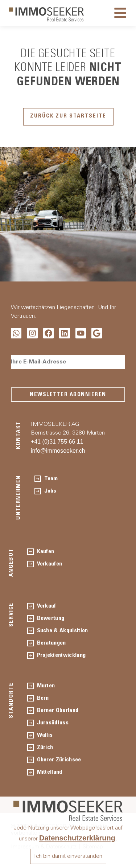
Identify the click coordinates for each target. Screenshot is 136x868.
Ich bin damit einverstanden (68, 856)
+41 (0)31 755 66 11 (57, 442)
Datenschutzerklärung (77, 838)
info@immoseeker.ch (58, 451)
